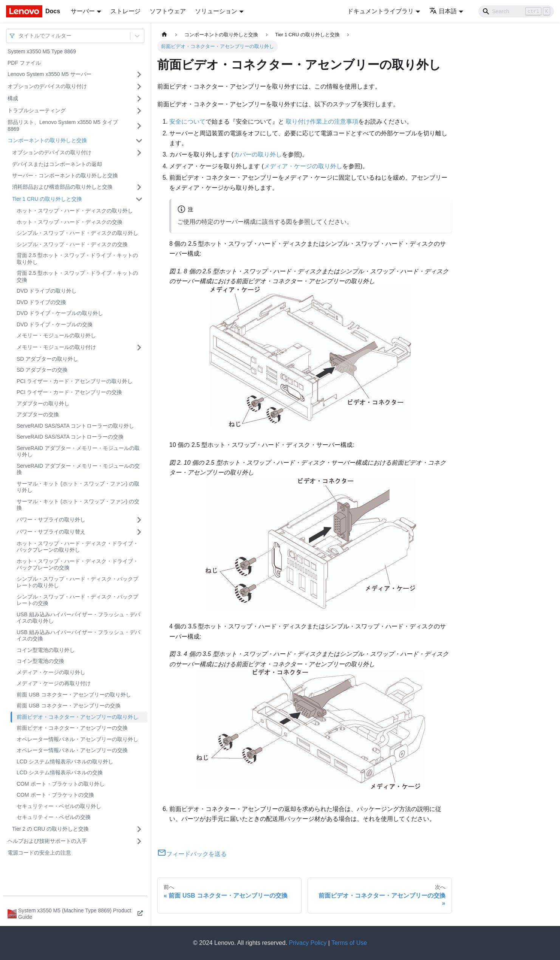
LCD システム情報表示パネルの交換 (60, 772)
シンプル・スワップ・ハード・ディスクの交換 (72, 244)
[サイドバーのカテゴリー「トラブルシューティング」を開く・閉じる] (139, 111)
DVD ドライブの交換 (41, 302)
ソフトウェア (168, 11)
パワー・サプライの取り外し (51, 520)
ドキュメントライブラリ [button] (381, 11)
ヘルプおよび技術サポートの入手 (47, 841)
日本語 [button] (443, 11)
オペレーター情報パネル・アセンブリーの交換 (72, 750)
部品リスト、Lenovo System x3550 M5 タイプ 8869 (63, 126)
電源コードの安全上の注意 (39, 853)
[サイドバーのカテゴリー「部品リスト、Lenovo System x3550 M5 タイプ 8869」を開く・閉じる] (139, 126)
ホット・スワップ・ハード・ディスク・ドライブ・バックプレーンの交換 (77, 565)
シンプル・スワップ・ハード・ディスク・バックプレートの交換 (77, 600)
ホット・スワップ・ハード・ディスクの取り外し (75, 211)
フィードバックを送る (192, 854)
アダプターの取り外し (43, 403)
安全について (187, 122)
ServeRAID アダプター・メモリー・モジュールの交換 (78, 469)
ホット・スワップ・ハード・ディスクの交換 (70, 222)
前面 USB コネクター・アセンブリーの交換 (69, 706)
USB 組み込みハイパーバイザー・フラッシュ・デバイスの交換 (78, 636)
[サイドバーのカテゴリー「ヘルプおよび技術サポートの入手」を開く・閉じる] (139, 841)
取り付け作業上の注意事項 (322, 122)
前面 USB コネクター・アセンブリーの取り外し (74, 695)
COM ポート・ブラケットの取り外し (61, 784)
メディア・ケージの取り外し (51, 672)
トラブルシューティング (37, 110)
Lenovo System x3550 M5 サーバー (50, 74)
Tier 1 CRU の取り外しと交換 (47, 199)
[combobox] (19, 36)
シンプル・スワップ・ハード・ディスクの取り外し (77, 233)
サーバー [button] (83, 11)
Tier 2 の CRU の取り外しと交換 (50, 829)
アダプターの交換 (38, 414)
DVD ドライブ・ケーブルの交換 (55, 324)
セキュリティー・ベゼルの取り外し (59, 806)
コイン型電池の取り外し (46, 650)
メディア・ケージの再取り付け (54, 683)
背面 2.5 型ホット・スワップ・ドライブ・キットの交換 (77, 276)
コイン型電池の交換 (40, 661)
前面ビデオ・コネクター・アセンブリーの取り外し (77, 717)
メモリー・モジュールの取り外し (56, 335)
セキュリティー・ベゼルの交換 (54, 817)
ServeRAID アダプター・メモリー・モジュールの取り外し (78, 451)
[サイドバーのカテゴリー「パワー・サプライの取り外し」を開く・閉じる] (139, 520)
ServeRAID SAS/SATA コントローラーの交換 (70, 437)
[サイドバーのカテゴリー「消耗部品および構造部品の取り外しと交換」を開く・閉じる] (139, 187)
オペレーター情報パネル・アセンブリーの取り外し (77, 739)
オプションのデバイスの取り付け (47, 86)
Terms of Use (349, 943)
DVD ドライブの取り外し (47, 291)
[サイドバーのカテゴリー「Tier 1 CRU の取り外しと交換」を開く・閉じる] (139, 199)
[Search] (516, 11)
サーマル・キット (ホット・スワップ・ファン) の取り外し (78, 487)
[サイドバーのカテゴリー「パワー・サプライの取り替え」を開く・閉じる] (139, 532)
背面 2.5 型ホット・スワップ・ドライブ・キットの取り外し (77, 259)
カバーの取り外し (258, 154)
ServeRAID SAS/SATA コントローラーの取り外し (75, 426)
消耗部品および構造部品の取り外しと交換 (62, 187)
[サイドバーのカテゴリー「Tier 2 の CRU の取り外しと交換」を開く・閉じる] (139, 829)
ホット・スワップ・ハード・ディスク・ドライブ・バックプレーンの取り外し (77, 547)
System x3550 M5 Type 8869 (42, 51)
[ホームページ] (164, 35)
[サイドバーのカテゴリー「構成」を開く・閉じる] (139, 99)
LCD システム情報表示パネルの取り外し (65, 761)
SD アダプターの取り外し (47, 359)
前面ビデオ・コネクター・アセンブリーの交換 (72, 728)
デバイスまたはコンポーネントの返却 (57, 164)
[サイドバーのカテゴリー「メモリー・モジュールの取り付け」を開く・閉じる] (139, 347)
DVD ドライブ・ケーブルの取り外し (60, 313)
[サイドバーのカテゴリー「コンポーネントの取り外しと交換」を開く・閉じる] (139, 141)
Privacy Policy (308, 943)
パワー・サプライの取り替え (51, 532)
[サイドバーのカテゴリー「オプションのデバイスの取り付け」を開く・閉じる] (139, 87)
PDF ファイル (24, 63)
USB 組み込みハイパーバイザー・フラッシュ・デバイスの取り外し (78, 618)
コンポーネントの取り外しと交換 (47, 140)
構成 (13, 98)
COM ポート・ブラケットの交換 (55, 795)
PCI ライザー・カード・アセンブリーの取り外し (75, 381)
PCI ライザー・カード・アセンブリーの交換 (69, 392)
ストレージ (125, 11)
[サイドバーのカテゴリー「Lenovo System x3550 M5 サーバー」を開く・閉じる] (139, 74)
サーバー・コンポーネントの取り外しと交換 (65, 175)
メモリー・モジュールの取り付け (56, 347)
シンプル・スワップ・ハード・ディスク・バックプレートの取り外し (77, 582)
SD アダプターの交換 (42, 370)
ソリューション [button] (216, 11)
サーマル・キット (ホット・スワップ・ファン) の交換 (78, 505)
